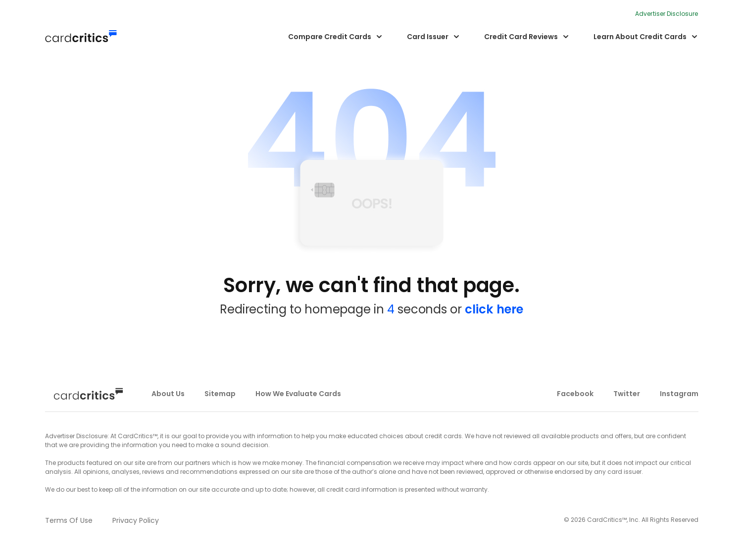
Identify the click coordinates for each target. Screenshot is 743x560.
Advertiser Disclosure (667, 14)
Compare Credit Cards (330, 37)
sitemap (220, 394)
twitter (627, 394)
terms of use (69, 520)
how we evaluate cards (298, 394)
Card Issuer (428, 37)
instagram (679, 394)
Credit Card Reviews (521, 37)
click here (494, 309)
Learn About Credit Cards (640, 37)
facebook (575, 394)
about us (168, 394)
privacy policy (136, 520)
